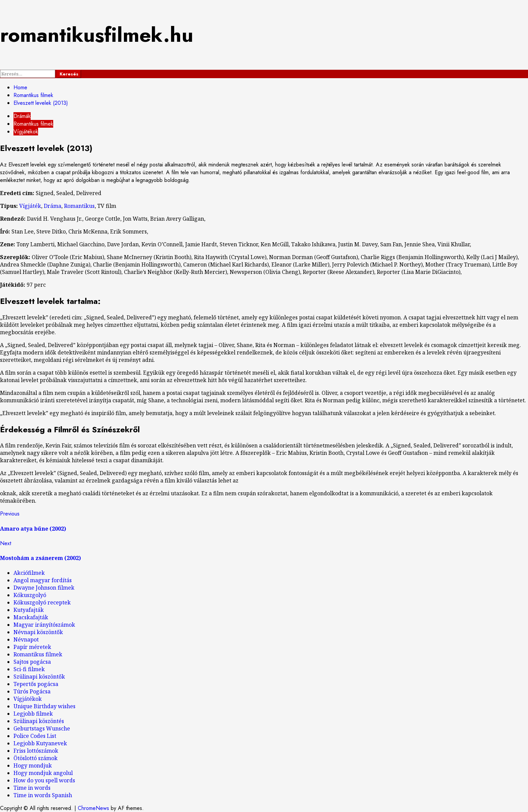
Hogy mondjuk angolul (43, 773)
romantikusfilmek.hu (97, 35)
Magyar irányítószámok (44, 625)
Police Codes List (35, 736)
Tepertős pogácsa (36, 684)
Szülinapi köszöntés (39, 721)
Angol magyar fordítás (43, 580)
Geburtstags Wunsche (42, 728)
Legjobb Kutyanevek (40, 743)
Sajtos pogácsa (32, 662)
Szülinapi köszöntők (39, 677)
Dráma (53, 206)
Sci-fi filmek (29, 669)
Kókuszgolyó (30, 595)
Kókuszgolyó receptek (42, 602)
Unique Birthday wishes (44, 706)
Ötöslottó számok (36, 758)
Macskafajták (31, 617)
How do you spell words (44, 780)
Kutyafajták (29, 610)
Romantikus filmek (33, 124)
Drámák (22, 116)
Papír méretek (32, 647)
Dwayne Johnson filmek (44, 588)
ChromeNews (93, 808)
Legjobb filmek (33, 714)
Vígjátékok (26, 132)
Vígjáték (30, 206)
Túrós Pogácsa (32, 691)
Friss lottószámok (36, 751)
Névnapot (26, 639)
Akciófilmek (29, 573)
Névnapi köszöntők (38, 632)
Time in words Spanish (43, 795)
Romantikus (79, 206)
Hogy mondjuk (33, 766)
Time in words (32, 788)
